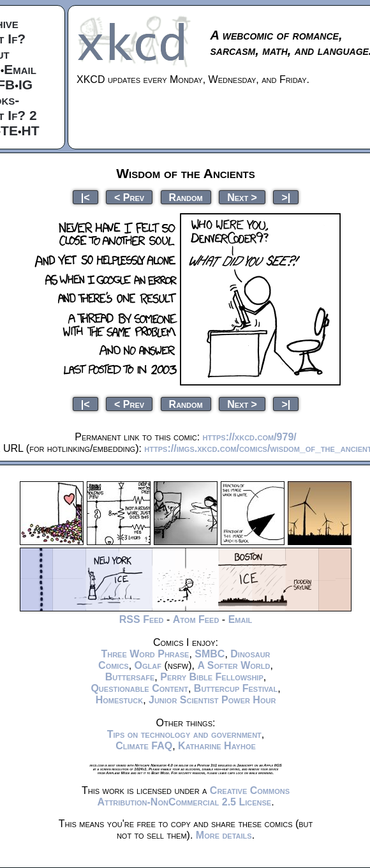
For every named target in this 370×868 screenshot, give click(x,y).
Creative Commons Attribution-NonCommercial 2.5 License (193, 796)
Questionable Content (139, 688)
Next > (242, 197)
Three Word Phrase (145, 654)
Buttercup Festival (236, 688)
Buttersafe (130, 677)
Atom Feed (196, 619)
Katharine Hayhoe (217, 746)
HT (31, 131)
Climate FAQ (144, 746)
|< (85, 197)
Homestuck (120, 700)
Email (20, 69)
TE (9, 131)
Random (186, 197)
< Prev (129, 197)
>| (286, 197)
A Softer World (233, 665)
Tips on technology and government (184, 734)
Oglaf (148, 665)
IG (26, 85)
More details (224, 835)
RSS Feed (142, 619)
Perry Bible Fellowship (212, 677)
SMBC (210, 654)
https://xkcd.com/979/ (250, 437)
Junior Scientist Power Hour (212, 700)
